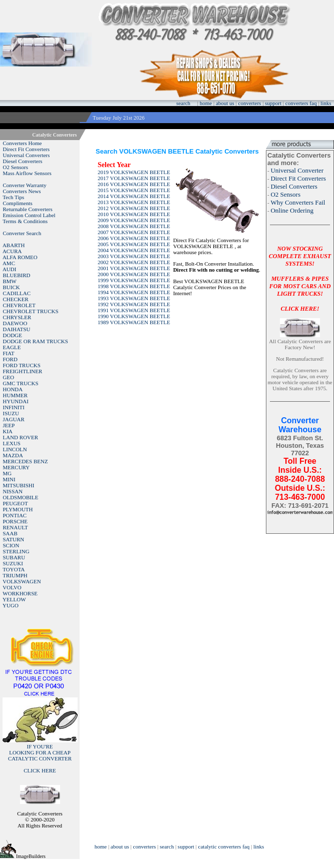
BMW (10, 281)
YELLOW (14, 599)
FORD (10, 359)
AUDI (10, 269)
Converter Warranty (25, 185)
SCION (11, 545)
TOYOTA (14, 569)
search (183, 103)
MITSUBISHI (19, 485)
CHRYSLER (17, 317)
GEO (9, 377)
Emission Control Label (29, 215)
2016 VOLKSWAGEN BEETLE (134, 184)
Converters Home (23, 143)
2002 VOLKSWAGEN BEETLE (134, 262)
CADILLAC (17, 293)
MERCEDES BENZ (26, 461)
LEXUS (12, 443)
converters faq (301, 103)
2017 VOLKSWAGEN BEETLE (134, 178)
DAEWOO (15, 323)
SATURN (14, 539)
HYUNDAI (16, 401)
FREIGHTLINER (23, 371)
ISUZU (11, 413)
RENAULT (16, 527)
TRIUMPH (15, 575)
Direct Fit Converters (26, 149)
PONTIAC (15, 515)
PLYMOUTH (18, 509)
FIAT (9, 353)
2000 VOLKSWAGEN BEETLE (134, 274)
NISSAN (13, 491)
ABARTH (14, 245)
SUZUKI (13, 563)
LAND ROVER (21, 437)
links (326, 103)
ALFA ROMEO (20, 257)
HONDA (13, 389)
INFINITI (14, 407)
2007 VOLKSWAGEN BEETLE (134, 232)
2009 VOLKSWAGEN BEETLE (134, 220)
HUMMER (16, 395)
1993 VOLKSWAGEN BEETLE (134, 298)
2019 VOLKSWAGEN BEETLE (134, 172)
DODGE (13, 335)
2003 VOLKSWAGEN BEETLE (134, 256)
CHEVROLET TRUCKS (31, 311)
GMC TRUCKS (21, 383)
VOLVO (12, 587)
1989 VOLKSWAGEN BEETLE (134, 322)
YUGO (11, 605)
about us (225, 103)
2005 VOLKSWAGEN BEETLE (134, 244)
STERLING (16, 551)
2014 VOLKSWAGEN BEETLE (134, 196)
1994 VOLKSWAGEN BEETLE (134, 292)
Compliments (18, 203)
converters (250, 103)
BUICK (12, 287)
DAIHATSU (17, 329)
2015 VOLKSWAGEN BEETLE (134, 190)
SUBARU (14, 557)
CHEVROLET (19, 305)
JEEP (9, 425)
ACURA (12, 251)
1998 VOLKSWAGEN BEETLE (134, 286)
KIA (8, 431)
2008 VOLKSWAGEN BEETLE (134, 226)
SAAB (10, 533)
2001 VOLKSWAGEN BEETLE (134, 268)
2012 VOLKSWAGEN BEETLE (134, 208)
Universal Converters (27, 155)
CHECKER (16, 299)
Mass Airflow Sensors (27, 173)
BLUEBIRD (17, 275)
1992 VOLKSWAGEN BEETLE (134, 304)
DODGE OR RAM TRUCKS (36, 341)
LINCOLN (15, 449)
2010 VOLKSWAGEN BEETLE (134, 214)
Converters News (22, 191)
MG (8, 473)
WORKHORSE (20, 593)
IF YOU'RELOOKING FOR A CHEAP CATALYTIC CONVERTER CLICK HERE (40, 758)
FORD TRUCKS (22, 365)
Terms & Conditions (25, 221)
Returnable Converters (28, 209)
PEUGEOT (16, 503)
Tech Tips (13, 197)
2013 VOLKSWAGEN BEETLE (134, 202)
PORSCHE (16, 521)
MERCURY (17, 467)
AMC (9, 263)
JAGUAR (14, 419)
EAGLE (12, 347)
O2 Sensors (16, 167)
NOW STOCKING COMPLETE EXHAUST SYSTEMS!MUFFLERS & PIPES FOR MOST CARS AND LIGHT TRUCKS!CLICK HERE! (300, 279)
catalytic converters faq (224, 846)
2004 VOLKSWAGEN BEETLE (134, 250)
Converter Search (22, 233)
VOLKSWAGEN (22, 581)
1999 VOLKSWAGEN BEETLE (134, 280)
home (206, 103)
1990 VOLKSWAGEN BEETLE (134, 316)
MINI (9, 479)
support (273, 103)
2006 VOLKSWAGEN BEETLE (134, 238)
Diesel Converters (23, 161)
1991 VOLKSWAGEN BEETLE (134, 310)
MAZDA (13, 455)
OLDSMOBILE (21, 497)
